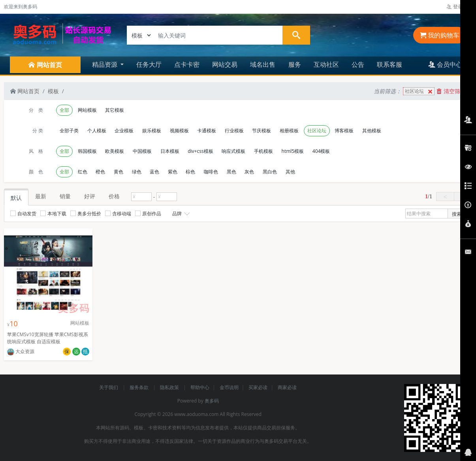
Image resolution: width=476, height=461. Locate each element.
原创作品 (148, 214)
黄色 (119, 172)
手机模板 (263, 151)
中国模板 (142, 151)
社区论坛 (420, 91)
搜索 (457, 214)
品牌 (180, 214)
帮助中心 (200, 387)
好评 (90, 196)
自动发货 (23, 214)
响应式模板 (233, 151)
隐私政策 (170, 387)
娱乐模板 (152, 131)
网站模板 (87, 110)
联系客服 (389, 64)
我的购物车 (440, 35)
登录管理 (459, 7)
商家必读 (287, 387)
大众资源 (21, 351)
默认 (16, 198)
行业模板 (234, 131)
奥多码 (212, 401)
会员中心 (445, 64)
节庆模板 (262, 131)
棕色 (190, 172)
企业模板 (124, 131)
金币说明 (229, 387)
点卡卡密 (187, 64)
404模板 (321, 151)
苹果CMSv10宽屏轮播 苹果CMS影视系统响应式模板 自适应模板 (48, 338)
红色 (83, 172)
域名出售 (263, 64)
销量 (65, 196)
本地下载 (53, 214)
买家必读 (258, 387)
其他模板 (372, 131)
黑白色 (270, 172)
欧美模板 (115, 151)
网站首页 (25, 91)
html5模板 (293, 151)
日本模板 (170, 151)
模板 (53, 91)
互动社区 (326, 64)
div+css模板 (200, 151)
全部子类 (69, 131)
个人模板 (97, 131)
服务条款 (140, 387)
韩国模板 (87, 151)
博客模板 (344, 131)
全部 (64, 110)
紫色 (173, 172)
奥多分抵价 (86, 214)
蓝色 (154, 172)
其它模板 (115, 110)
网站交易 (225, 64)
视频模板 (179, 131)
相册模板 (289, 131)
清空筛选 (451, 91)
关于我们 (109, 387)
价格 (114, 196)
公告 (358, 64)
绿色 (137, 172)
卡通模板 (207, 131)
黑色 (231, 172)
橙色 (100, 172)
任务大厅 (149, 64)
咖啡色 (211, 172)
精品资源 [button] (105, 64)
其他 (290, 172)
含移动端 (118, 214)
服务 (295, 64)
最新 (41, 196)
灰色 (249, 172)
